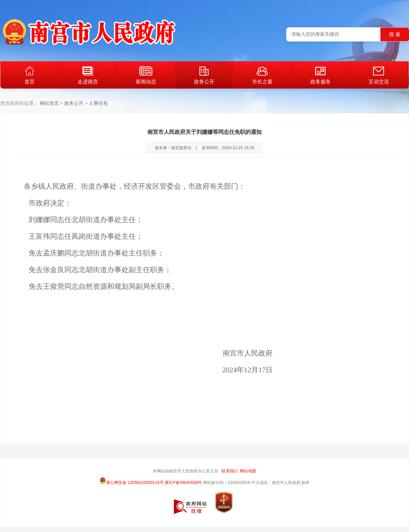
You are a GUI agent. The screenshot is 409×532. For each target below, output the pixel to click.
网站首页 (49, 103)
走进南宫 (88, 75)
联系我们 (230, 471)
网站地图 (248, 471)
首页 (30, 75)
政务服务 (321, 75)
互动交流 (379, 75)
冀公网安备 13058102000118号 (132, 481)
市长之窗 (262, 75)
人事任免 (98, 103)
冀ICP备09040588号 (183, 483)
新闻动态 (146, 75)
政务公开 (204, 75)
